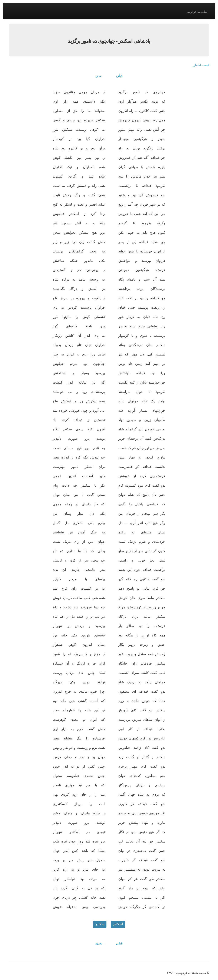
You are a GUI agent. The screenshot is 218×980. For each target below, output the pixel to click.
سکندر (100, 924)
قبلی (119, 76)
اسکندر (118, 924)
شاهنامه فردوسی (196, 12)
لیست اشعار (201, 65)
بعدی (99, 76)
